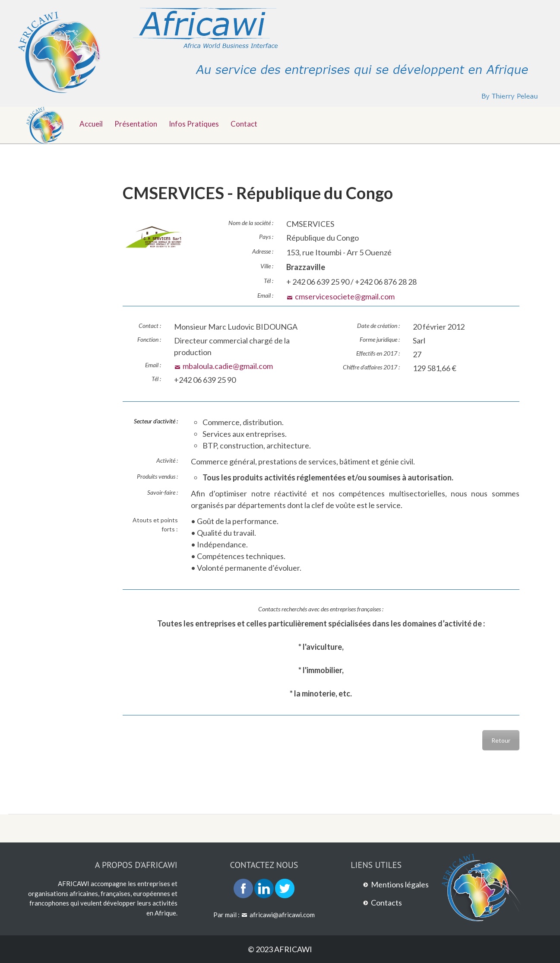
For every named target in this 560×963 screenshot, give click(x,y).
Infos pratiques (194, 124)
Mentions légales (400, 884)
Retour (501, 740)
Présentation (136, 124)
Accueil (91, 124)
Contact (244, 124)
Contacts (386, 903)
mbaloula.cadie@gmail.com (228, 366)
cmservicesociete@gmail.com (345, 296)
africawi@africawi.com (282, 915)
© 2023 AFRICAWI (280, 949)
